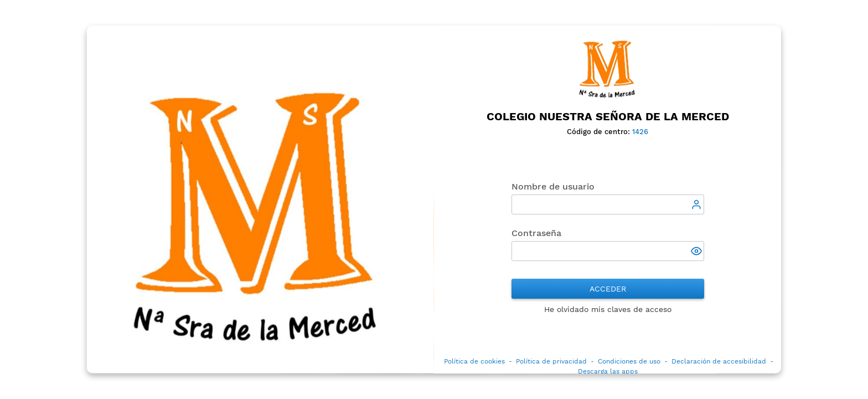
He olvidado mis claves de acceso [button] (608, 310)
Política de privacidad (551, 362)
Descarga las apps (608, 372)
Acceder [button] (608, 289)
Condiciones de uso (629, 362)
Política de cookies (474, 362)
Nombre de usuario (553, 187)
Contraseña (536, 234)
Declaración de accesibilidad (719, 362)
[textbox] (608, 205)
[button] (697, 253)
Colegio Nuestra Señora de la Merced (608, 116)
